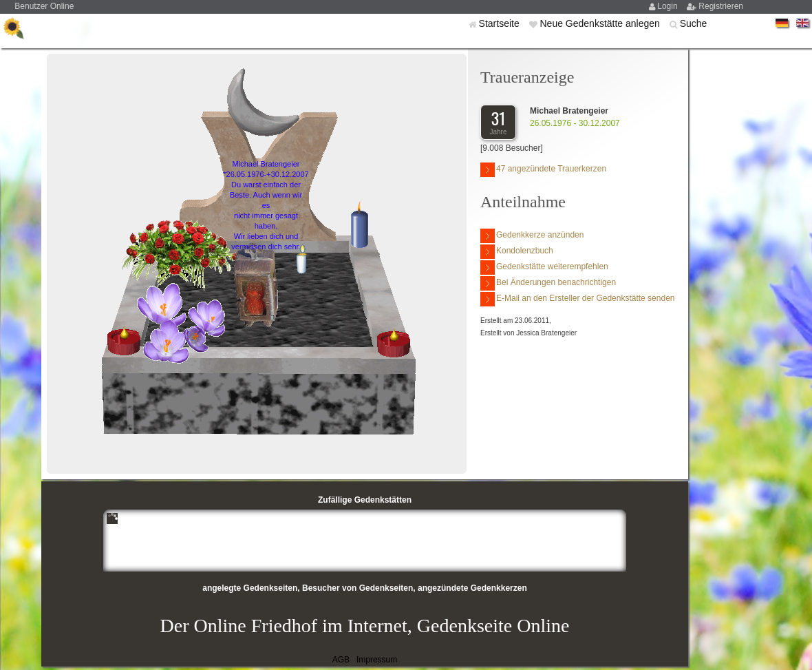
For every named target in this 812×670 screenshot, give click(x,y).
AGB (341, 660)
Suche (694, 23)
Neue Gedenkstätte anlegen (601, 23)
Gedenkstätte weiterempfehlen (544, 268)
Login (669, 6)
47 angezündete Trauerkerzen (543, 170)
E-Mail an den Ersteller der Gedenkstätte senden (577, 299)
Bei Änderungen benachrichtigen (548, 283)
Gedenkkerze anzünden (532, 236)
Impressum (377, 660)
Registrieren (721, 6)
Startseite (501, 23)
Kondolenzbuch (517, 252)
